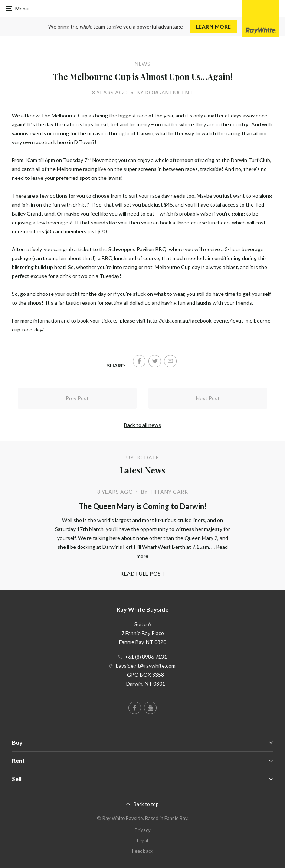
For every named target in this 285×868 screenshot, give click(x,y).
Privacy (143, 830)
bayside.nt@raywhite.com (146, 666)
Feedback (143, 851)
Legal (142, 841)
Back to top (146, 804)
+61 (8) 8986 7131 (146, 657)
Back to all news (142, 425)
